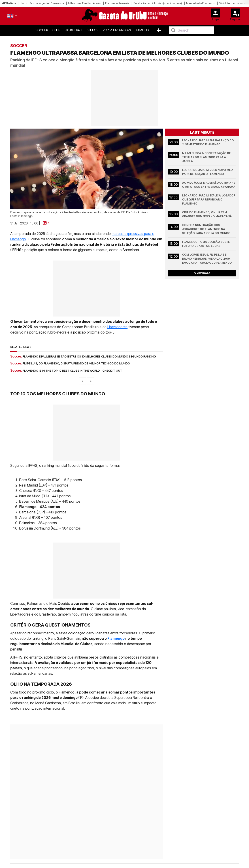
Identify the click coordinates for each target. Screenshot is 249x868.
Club (56, 30)
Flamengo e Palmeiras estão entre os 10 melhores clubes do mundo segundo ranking (89, 356)
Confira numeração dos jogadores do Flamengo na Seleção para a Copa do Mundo (206, 229)
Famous (142, 30)
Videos (93, 30)
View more (202, 273)
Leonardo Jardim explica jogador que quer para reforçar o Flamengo (209, 199)
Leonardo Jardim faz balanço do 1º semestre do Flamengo (208, 142)
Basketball (74, 30)
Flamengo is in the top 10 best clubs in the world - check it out (72, 370)
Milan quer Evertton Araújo (85, 3)
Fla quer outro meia (117, 3)
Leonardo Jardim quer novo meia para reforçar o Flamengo (208, 172)
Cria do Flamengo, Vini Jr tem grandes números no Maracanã (207, 214)
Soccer (42, 30)
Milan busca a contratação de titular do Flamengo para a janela (207, 157)
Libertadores (117, 327)
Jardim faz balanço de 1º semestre (42, 3)
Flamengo (116, 638)
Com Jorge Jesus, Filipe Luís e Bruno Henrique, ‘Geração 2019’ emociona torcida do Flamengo (207, 259)
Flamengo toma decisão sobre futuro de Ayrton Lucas (206, 244)
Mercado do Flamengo (201, 3)
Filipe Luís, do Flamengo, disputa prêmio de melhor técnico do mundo (76, 363)
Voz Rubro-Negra (117, 30)
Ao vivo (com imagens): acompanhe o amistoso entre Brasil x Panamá (209, 185)
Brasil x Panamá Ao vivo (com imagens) (158, 3)
